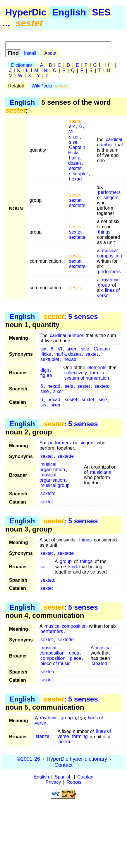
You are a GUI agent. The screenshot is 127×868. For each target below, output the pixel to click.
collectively (76, 373)
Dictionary (22, 65)
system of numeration (87, 378)
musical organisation (52, 477)
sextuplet (78, 174)
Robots (74, 782)
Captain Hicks (77, 150)
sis (43, 405)
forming (80, 737)
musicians (101, 472)
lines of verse (109, 293)
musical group (55, 485)
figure (46, 375)
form (95, 373)
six (72, 126)
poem (64, 742)
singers (111, 198)
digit (45, 370)
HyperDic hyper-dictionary (77, 759)
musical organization (52, 467)
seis (69, 386)
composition (53, 658)
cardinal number (110, 142)
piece (75, 658)
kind (72, 567)
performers (109, 192)
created (99, 663)
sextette (77, 205)
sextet (75, 168)
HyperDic (26, 12)
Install (30, 53)
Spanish (63, 777)
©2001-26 (29, 759)
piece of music (55, 663)
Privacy (53, 782)
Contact (63, 765)
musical (104, 648)
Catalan (85, 777)
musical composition (110, 253)
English (69, 12)
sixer (74, 137)
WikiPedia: (50, 86)
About (50, 53)
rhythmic (111, 280)
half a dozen (75, 161)
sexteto (102, 386)
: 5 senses (71, 316)
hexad (75, 179)
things (104, 232)
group (104, 285)
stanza (43, 737)
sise (73, 142)
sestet (84, 386)
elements (97, 368)
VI (71, 132)
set (43, 567)
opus (74, 653)
